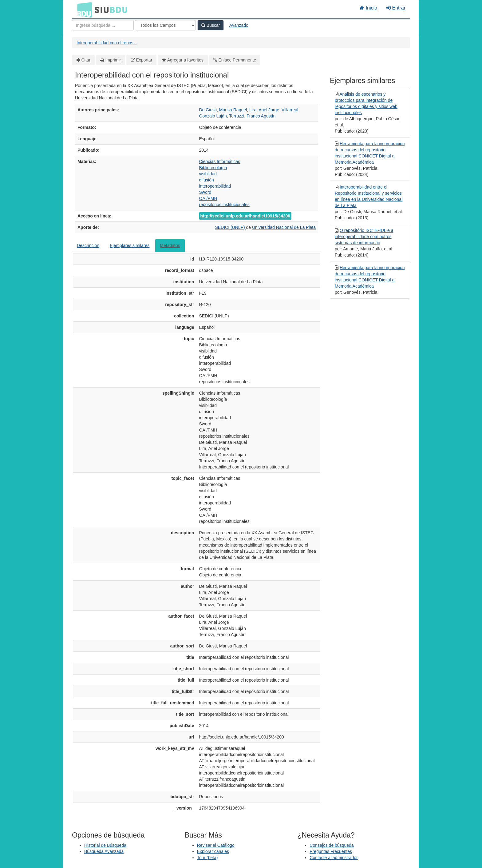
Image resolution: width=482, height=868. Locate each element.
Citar (86, 60)
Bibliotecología (213, 168)
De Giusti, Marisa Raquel (223, 110)
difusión (207, 180)
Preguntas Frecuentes (331, 851)
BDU (83, 10)
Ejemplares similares (130, 245)
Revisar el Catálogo (216, 845)
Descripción (88, 245)
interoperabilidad (215, 186)
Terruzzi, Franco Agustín (252, 116)
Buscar (211, 25)
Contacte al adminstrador (334, 858)
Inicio (368, 8)
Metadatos (170, 245)
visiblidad (208, 174)
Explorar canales (213, 851)
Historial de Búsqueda (105, 845)
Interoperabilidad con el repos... (107, 43)
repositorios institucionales (224, 205)
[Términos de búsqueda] (103, 25)
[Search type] (165, 25)
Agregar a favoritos (185, 60)
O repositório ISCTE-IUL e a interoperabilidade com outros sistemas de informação (364, 237)
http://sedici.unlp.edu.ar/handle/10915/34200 (245, 216)
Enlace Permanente (237, 60)
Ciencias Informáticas (220, 161)
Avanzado (239, 25)
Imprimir (113, 60)
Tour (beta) (207, 858)
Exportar (144, 60)
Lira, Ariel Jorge (264, 110)
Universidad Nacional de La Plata (284, 227)
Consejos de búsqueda (332, 845)
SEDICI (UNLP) (230, 227)
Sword (205, 192)
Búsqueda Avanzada (104, 851)
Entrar (396, 8)
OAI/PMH (208, 198)
